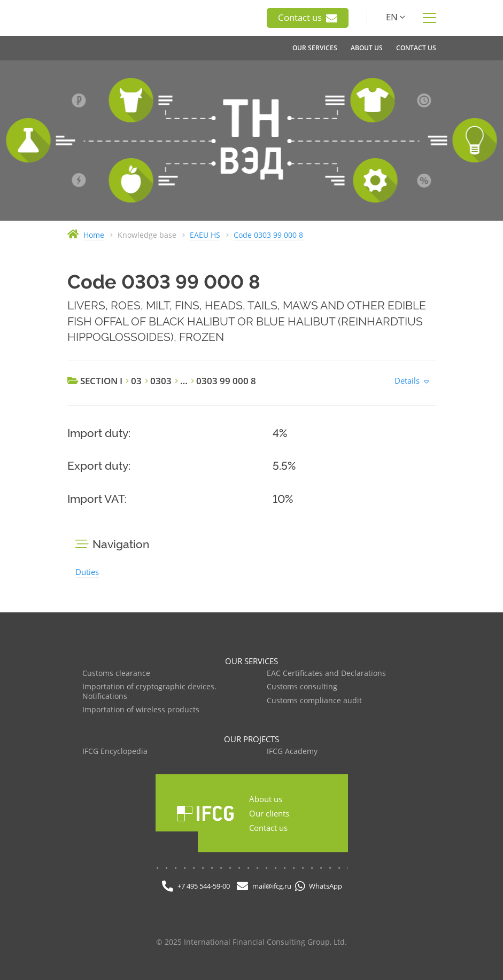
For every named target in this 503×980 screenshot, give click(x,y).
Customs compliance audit (314, 701)
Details (407, 380)
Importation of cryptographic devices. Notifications (149, 692)
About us (266, 799)
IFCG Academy (292, 752)
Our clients (269, 813)
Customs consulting (302, 687)
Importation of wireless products (141, 710)
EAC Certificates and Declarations (326, 674)
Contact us (308, 18)
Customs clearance (116, 674)
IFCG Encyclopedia (115, 752)
